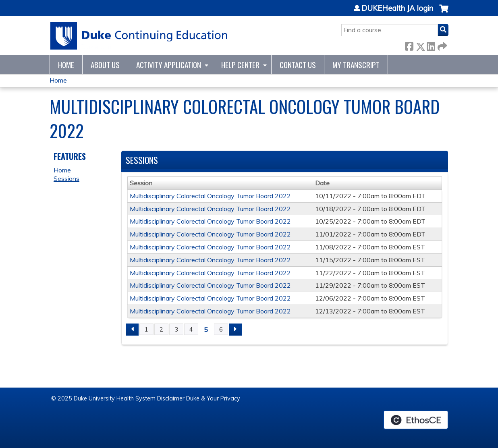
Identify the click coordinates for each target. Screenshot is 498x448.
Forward (442, 45)
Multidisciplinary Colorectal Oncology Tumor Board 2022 (210, 196)
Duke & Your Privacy (213, 398)
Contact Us (298, 65)
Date (322, 183)
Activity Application (169, 65)
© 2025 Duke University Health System (103, 398)
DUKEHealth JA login (397, 8)
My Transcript (356, 65)
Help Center (240, 65)
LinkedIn (431, 45)
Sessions (66, 178)
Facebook (409, 45)
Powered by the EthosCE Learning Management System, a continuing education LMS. (416, 420)
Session (141, 183)
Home (66, 65)
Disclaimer (171, 398)
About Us (105, 65)
